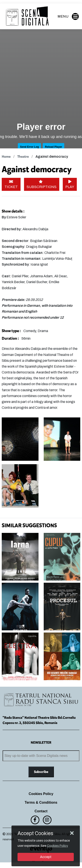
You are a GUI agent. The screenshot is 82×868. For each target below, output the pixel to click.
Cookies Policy (41, 794)
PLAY (70, 184)
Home (6, 157)
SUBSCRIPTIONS (42, 184)
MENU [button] (68, 16)
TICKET (11, 184)
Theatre (23, 157)
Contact (41, 811)
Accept (46, 857)
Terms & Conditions (41, 802)
